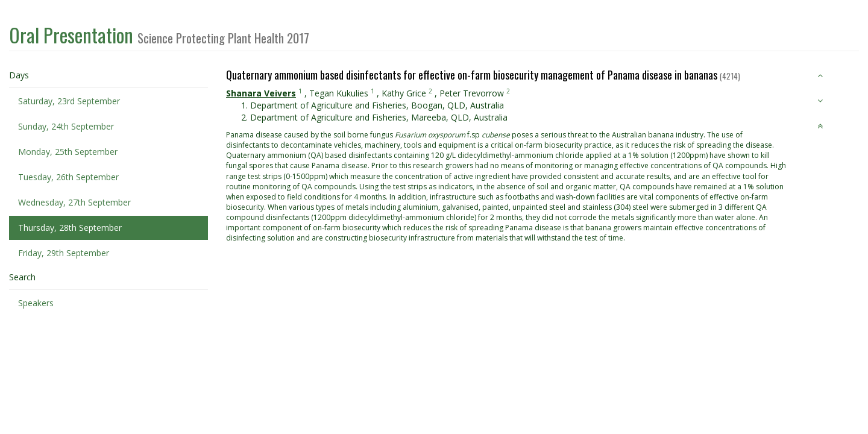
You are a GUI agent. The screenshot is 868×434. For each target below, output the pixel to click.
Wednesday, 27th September (74, 202)
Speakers (36, 303)
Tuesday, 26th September (68, 177)
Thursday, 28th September (70, 228)
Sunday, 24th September (66, 126)
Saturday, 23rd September (69, 101)
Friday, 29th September (64, 253)
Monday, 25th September (68, 152)
